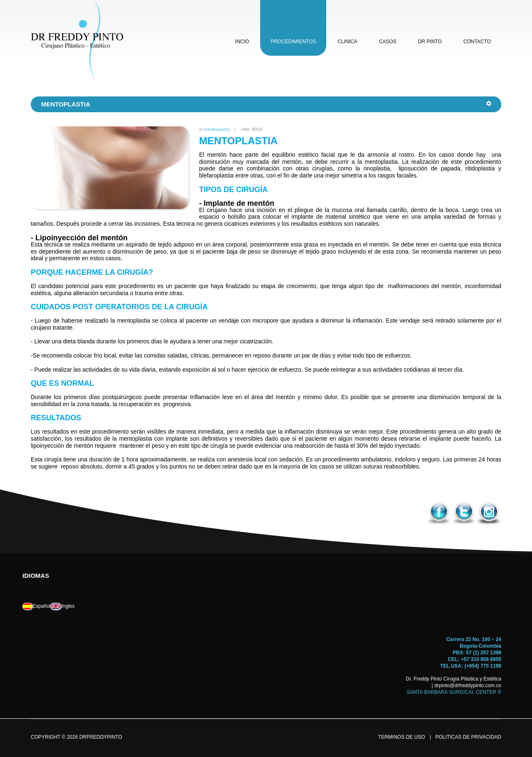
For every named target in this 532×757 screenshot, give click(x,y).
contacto (477, 42)
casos (388, 42)
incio (242, 42)
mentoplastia (217, 129)
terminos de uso (402, 737)
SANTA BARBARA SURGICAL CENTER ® (454, 692)
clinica (347, 42)
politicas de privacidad (468, 737)
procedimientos (293, 42)
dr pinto (430, 42)
